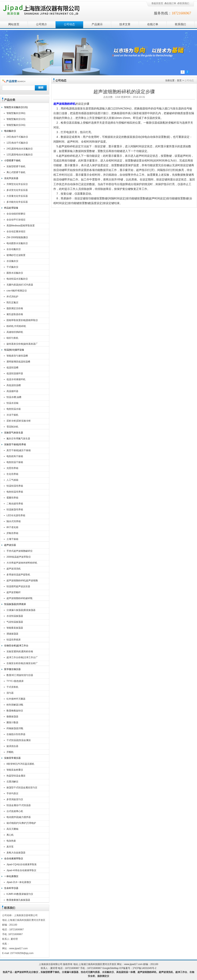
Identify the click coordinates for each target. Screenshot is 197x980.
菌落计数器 (12, 722)
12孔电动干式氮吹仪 (17, 143)
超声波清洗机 (14, 569)
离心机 (10, 835)
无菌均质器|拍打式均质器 (20, 285)
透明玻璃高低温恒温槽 (18, 362)
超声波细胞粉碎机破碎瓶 (20, 598)
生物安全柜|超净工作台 (16, 646)
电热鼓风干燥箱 (15, 456)
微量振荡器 (12, 717)
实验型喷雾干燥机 (16, 166)
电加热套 (11, 841)
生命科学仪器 (11, 888)
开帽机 (10, 752)
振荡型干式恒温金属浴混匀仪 (22, 788)
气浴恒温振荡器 (15, 622)
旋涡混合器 (12, 746)
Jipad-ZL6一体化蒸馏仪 (19, 882)
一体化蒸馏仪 (11, 876)
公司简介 (42, 24)
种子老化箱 (12, 527)
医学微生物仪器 (12, 669)
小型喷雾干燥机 (12, 161)
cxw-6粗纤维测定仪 (17, 291)
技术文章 (125, 24)
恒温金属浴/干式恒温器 (19, 805)
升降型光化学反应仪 (17, 184)
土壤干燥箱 (12, 539)
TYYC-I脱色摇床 (15, 681)
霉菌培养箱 (12, 498)
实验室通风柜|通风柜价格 (20, 651)
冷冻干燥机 (12, 415)
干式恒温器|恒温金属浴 (19, 740)
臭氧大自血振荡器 (16, 853)
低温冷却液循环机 (16, 379)
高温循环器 (12, 391)
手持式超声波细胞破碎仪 (20, 551)
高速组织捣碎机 (15, 332)
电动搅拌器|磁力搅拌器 (19, 817)
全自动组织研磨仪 (16, 214)
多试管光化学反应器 (17, 190)
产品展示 (97, 24)
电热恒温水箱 (14, 409)
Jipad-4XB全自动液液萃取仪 (21, 870)
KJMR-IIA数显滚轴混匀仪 (20, 894)
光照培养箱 (12, 468)
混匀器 (10, 693)
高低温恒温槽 (14, 385)
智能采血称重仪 (15, 770)
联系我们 (183, 3)
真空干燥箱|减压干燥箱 (19, 450)
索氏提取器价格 (15, 314)
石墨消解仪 (12, 782)
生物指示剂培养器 (16, 734)
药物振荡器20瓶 (15, 728)
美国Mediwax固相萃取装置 (21, 226)
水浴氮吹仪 (12, 261)
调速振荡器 (12, 634)
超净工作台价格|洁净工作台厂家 (22, 658)
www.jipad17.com (133, 964)
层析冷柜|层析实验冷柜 (19, 421)
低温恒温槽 (12, 368)
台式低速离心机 (15, 811)
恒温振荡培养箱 (15, 510)
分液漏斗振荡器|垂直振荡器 (21, 610)
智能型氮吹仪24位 (16, 125)
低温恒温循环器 (15, 373)
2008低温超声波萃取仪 (19, 557)
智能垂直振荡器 (15, 628)
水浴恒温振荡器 (15, 616)
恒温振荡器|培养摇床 (15, 604)
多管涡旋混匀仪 (15, 799)
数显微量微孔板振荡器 (18, 900)
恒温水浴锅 (12, 403)
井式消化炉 (12, 297)
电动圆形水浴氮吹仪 (17, 243)
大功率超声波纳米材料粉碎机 (22, 563)
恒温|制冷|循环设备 (14, 350)
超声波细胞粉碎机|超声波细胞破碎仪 (22, 581)
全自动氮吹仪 (14, 249)
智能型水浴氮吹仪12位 (16, 107)
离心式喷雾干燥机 (16, 172)
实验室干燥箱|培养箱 (15, 444)
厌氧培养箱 (12, 533)
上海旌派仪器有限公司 (46, 10)
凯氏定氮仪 (12, 302)
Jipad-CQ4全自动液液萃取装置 (22, 865)
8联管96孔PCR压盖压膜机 (20, 764)
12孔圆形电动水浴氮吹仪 (20, 155)
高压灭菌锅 (12, 829)
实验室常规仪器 (12, 758)
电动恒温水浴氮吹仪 (17, 279)
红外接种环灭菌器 (16, 699)
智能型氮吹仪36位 (16, 113)
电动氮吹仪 (10, 131)
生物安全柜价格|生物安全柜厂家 (22, 664)
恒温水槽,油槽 (14, 397)
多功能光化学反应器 (17, 202)
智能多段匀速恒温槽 (17, 356)
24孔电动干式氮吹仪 (17, 137)
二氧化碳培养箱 (15, 504)
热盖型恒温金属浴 (16, 776)
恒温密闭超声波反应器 (18, 586)
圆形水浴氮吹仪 (15, 273)
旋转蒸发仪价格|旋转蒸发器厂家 (22, 344)
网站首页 (14, 24)
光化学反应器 (11, 178)
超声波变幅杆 (14, 592)
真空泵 (10, 847)
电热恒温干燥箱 (15, 462)
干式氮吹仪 (12, 267)
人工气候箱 (12, 480)
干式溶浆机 (12, 687)
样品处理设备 (11, 208)
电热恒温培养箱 (15, 492)
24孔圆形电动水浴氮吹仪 (20, 149)
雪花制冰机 (12, 427)
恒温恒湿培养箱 (15, 486)
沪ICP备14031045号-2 (144, 968)
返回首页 (157, 3)
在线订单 (170, 3)
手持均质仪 (12, 793)
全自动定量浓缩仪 (16, 231)
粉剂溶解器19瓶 (15, 705)
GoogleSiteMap (110, 968)
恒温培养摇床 (14, 640)
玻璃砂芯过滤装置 (16, 255)
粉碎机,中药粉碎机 (16, 326)
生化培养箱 (12, 474)
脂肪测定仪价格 (15, 308)
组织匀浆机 (12, 338)
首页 (179, 80)
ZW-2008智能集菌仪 (17, 237)
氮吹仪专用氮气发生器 (18, 439)
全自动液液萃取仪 (14, 859)
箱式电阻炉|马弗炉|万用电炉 (21, 823)
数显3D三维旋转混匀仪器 (20, 675)
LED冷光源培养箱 (16, 515)
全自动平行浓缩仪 (16, 220)
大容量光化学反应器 (17, 196)
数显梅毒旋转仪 (15, 711)
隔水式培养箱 (14, 521)
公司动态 (69, 24)
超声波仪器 (10, 545)
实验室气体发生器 (14, 433)
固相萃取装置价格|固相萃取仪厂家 (22, 321)
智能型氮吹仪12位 (16, 119)
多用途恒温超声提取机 (18, 575)
